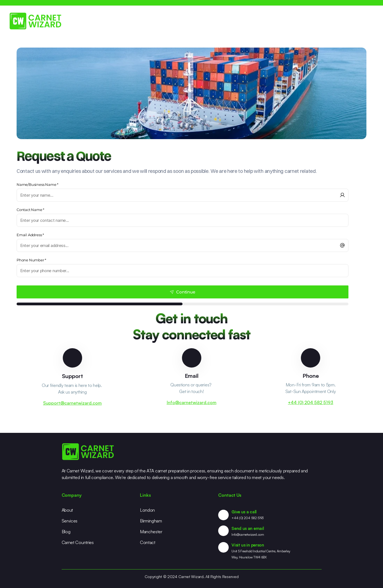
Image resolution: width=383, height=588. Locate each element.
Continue (182, 292)
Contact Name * (30, 210)
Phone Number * (31, 260)
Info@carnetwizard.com (192, 402)
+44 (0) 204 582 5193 (311, 402)
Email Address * (30, 235)
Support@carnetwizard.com (72, 403)
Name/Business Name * (37, 184)
